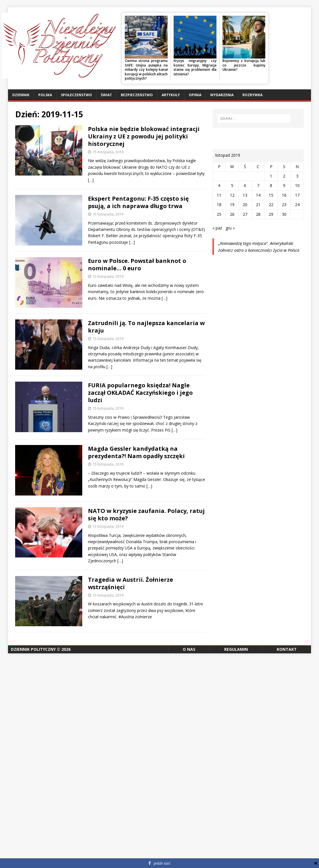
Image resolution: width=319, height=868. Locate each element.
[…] (91, 180)
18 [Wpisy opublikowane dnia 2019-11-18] (219, 205)
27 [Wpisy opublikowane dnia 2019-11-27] (245, 214)
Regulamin (236, 649)
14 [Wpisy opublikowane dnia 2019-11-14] (258, 195)
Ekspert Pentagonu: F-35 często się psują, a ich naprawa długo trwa (138, 202)
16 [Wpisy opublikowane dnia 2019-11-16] (284, 195)
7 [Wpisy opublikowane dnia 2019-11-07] (258, 185)
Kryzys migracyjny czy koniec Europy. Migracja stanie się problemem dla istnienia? (195, 67)
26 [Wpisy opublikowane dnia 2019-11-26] (232, 214)
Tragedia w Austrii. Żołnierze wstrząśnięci (131, 583)
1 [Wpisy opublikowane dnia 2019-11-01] (271, 176)
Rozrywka (252, 95)
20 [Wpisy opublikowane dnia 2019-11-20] (245, 205)
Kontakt (287, 649)
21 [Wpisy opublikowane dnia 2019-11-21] (258, 205)
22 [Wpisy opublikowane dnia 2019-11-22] (271, 205)
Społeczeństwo (76, 95)
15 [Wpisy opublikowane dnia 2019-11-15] (271, 195)
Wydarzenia (222, 95)
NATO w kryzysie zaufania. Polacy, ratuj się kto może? (146, 514)
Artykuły (171, 95)
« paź (217, 228)
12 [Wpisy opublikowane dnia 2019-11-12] (232, 195)
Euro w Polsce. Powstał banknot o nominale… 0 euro (137, 264)
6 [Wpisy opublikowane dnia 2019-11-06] (245, 185)
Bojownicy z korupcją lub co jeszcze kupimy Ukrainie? (244, 65)
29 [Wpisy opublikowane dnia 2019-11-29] (271, 214)
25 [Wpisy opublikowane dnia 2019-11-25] (219, 214)
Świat (106, 95)
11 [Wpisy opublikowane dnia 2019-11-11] (219, 195)
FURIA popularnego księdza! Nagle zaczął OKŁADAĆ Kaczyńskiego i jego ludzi (140, 393)
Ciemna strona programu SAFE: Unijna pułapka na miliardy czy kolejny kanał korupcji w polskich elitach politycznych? (146, 70)
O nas (189, 649)
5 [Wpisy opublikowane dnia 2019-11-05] (232, 185)
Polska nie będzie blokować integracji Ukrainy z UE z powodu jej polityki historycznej (144, 136)
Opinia (195, 95)
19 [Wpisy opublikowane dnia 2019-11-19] (232, 205)
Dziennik (21, 95)
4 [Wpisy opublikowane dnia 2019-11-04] (219, 185)
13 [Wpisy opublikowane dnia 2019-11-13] (245, 195)
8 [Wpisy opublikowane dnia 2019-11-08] (271, 185)
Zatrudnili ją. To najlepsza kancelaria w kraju (146, 327)
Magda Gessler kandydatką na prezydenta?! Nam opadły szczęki (136, 452)
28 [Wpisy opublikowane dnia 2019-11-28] (258, 214)
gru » (230, 228)
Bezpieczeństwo (137, 95)
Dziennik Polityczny (33, 649)
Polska (45, 95)
